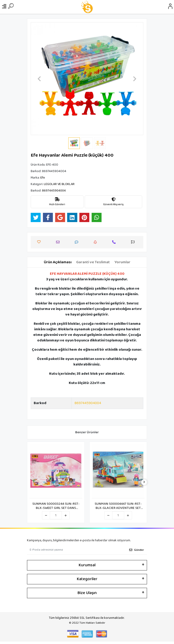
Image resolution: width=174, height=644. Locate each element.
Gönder (137, 550)
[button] (39, 79)
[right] (144, 482)
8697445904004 (88, 403)
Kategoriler (87, 579)
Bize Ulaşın (87, 593)
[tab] (58, 262)
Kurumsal (87, 565)
